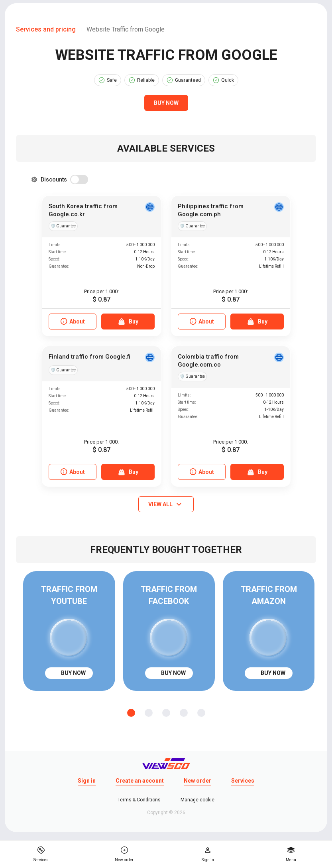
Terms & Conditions (139, 800)
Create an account (140, 781)
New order (197, 781)
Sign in (87, 781)
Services (243, 781)
